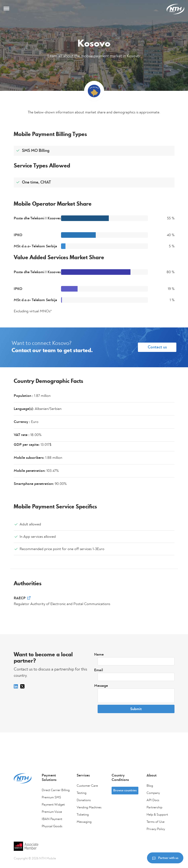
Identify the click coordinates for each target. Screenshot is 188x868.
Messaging (84, 822)
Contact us (157, 347)
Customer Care (87, 786)
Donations (84, 800)
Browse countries (125, 790)
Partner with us (165, 858)
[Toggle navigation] (6, 9)
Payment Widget (53, 805)
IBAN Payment (52, 819)
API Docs (153, 800)
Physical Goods (52, 826)
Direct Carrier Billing (56, 790)
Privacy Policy (156, 829)
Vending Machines (89, 807)
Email (99, 670)
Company (153, 793)
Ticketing (83, 815)
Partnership (154, 807)
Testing (82, 793)
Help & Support (157, 815)
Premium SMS (51, 797)
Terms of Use (156, 822)
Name (99, 654)
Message (101, 686)
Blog (150, 786)
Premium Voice (52, 812)
